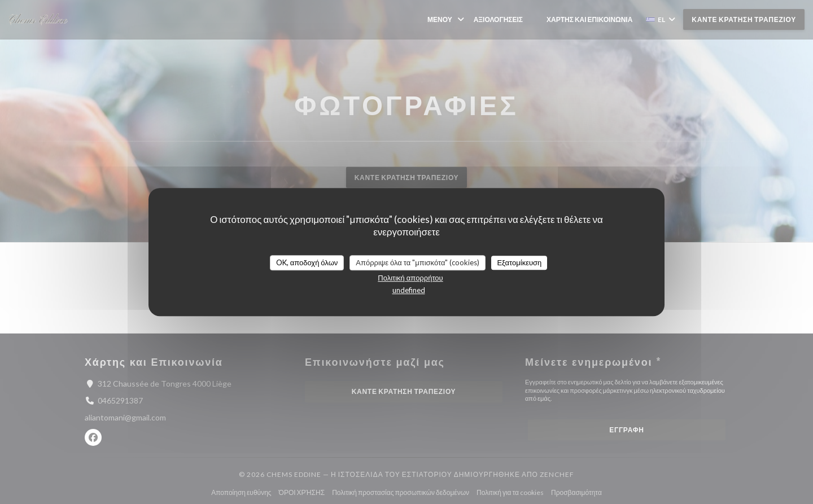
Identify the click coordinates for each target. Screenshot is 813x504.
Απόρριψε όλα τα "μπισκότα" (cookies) (418, 262)
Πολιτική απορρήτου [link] (410, 278)
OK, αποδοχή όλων (307, 262)
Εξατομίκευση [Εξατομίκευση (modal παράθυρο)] (519, 262)
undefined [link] (409, 290)
